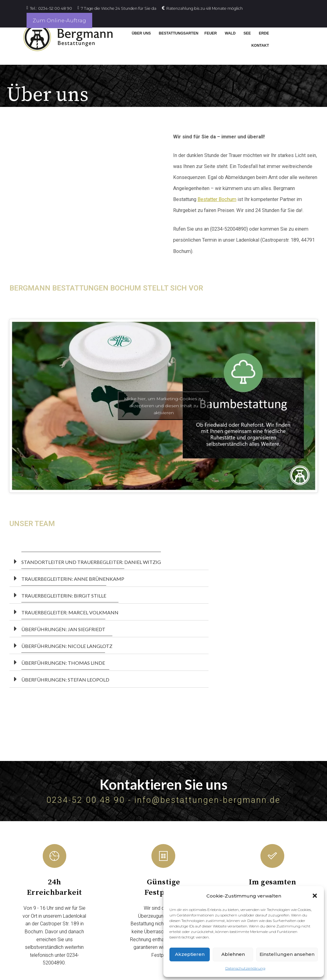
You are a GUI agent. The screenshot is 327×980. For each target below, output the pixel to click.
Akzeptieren (190, 954)
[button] (315, 896)
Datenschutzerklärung (245, 968)
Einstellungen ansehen (287, 954)
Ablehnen (233, 954)
